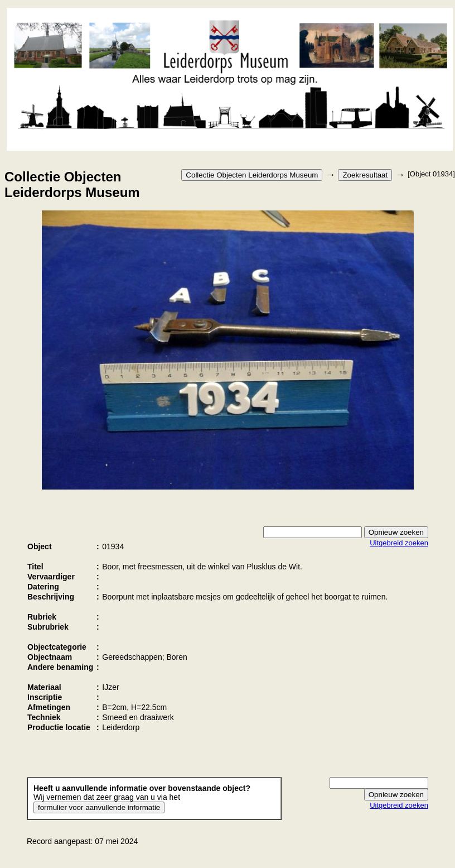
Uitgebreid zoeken (399, 543)
